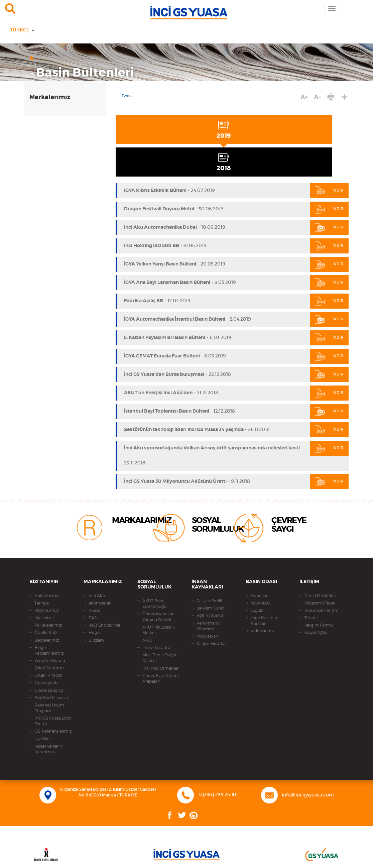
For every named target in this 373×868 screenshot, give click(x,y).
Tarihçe (42, 603)
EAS (93, 618)
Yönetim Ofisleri (320, 603)
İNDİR (329, 191)
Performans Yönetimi (208, 626)
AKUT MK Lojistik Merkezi (159, 630)
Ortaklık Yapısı (48, 675)
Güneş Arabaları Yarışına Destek (158, 617)
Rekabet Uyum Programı (49, 708)
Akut (147, 640)
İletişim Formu (319, 625)
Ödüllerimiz (46, 633)
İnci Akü (97, 596)
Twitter (182, 815)
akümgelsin (100, 603)
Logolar (258, 611)
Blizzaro (96, 640)
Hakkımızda (46, 596)
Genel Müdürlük (320, 596)
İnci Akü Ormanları (161, 668)
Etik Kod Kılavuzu (51, 698)
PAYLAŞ (344, 97)
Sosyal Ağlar (316, 633)
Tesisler (311, 618)
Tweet (127, 96)
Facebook (170, 815)
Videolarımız (263, 631)
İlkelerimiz (44, 618)
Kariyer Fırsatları (212, 644)
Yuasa (94, 611)
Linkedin (194, 815)
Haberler (259, 596)
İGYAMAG (260, 603)
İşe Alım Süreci (211, 608)
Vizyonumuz (47, 611)
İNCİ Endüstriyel (104, 625)
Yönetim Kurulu (50, 661)
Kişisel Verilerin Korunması (48, 749)
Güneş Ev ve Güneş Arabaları (161, 679)
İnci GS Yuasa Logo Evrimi (53, 721)
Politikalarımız (48, 625)
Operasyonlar (47, 683)
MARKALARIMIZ (142, 521)
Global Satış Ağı (49, 690)
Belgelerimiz (47, 640)
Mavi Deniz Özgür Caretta (159, 658)
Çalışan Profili (209, 601)
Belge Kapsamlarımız (49, 650)
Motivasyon (207, 636)
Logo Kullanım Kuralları (265, 621)
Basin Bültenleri (85, 73)
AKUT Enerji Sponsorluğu (155, 604)
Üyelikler (43, 739)
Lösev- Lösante (156, 648)
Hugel (95, 633)
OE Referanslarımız (53, 731)
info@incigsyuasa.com (308, 795)
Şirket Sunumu (49, 668)
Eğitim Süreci (210, 616)
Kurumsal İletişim (322, 611)
